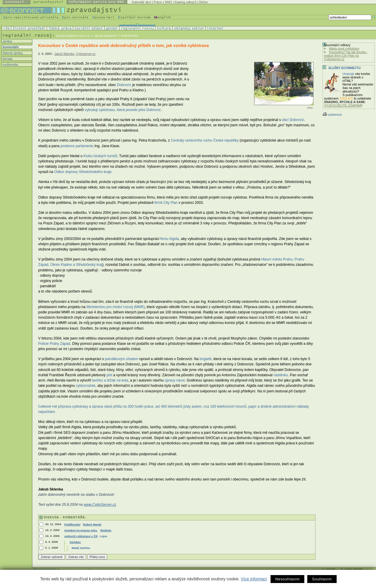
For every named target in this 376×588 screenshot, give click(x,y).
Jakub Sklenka (64, 54)
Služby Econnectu (344, 68)
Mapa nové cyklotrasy (344, 48)
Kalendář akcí (141, 2)
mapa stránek (354, 569)
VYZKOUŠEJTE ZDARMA (343, 105)
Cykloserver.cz (86, 54)
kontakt (330, 569)
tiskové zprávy (12, 53)
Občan (203, 2)
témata (7, 59)
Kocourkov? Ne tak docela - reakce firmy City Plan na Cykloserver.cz (346, 56)
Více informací (254, 579)
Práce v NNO (163, 2)
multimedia (10, 65)
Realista (106, 530)
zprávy (7, 41)
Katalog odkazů (185, 2)
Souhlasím (322, 579)
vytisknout (332, 115)
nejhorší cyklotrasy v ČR (81, 536)
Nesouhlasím (287, 579)
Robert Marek (92, 524)
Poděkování (72, 524)
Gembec (75, 542)
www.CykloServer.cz (100, 505)
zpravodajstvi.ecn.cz (73, 36)
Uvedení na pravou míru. (81, 530)
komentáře (10, 47)
